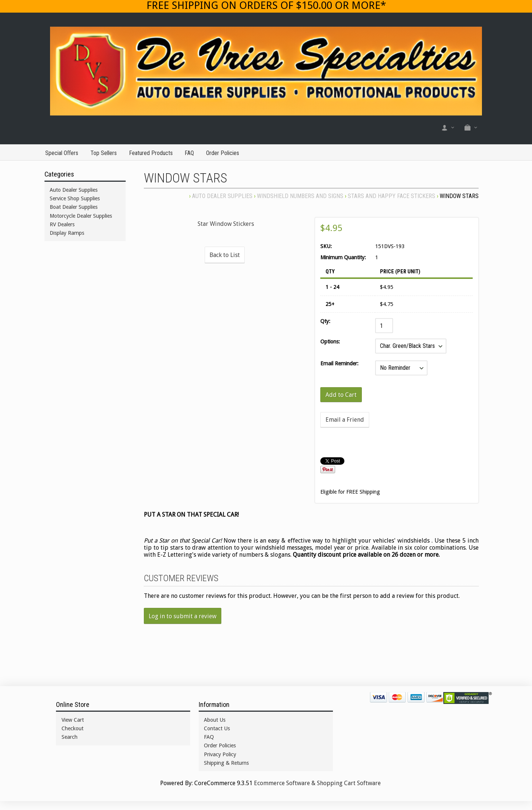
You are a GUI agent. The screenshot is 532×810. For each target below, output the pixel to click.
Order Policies (223, 153)
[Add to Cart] (341, 395)
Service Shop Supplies (75, 198)
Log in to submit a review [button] (183, 616)
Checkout (72, 728)
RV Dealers (62, 224)
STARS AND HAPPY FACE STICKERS (391, 196)
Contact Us (217, 728)
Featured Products (151, 153)
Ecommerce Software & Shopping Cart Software (317, 783)
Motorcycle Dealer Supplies (81, 216)
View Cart (73, 720)
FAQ (189, 153)
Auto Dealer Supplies (222, 196)
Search (70, 737)
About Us (215, 720)
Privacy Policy (220, 754)
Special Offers (62, 153)
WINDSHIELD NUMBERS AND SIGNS (300, 196)
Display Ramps (67, 233)
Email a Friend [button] (345, 420)
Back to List (225, 255)
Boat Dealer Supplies (74, 207)
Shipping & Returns (226, 763)
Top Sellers (104, 153)
